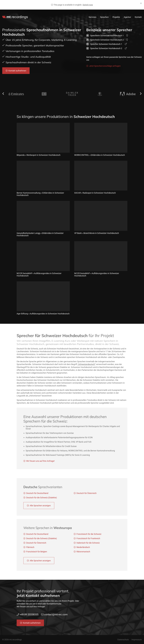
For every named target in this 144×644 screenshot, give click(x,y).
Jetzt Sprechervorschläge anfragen (105, 66)
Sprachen (104, 17)
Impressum (137, 640)
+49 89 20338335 (102, 12)
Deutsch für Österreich (87, 496)
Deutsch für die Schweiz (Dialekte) (42, 500)
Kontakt (138, 17)
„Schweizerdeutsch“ (87, 367)
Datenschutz (123, 640)
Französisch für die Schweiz (89, 537)
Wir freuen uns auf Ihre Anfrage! (40, 464)
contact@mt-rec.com (123, 12)
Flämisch (30, 550)
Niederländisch (83, 550)
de (141, 12)
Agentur (127, 17)
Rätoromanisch (83, 554)
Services (92, 17)
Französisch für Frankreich (88, 541)
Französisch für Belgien (37, 554)
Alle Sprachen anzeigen (40, 508)
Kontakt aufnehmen (17, 71)
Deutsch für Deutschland (37, 496)
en (138, 12)
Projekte (116, 17)
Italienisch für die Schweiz (88, 546)
